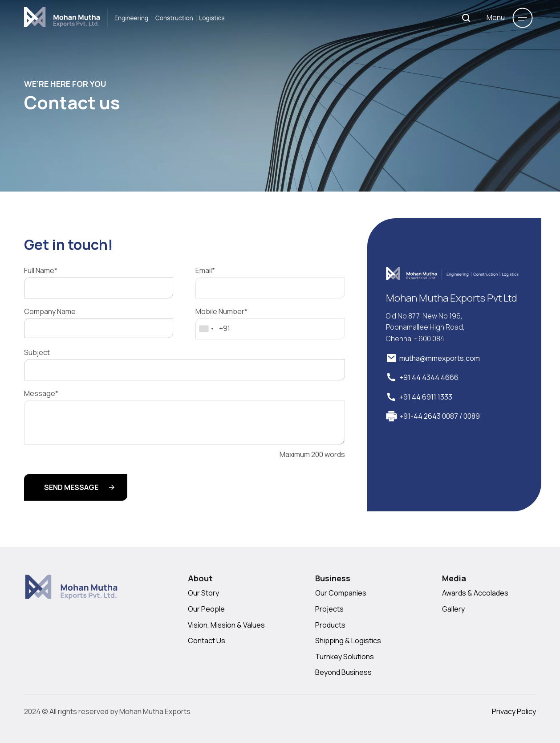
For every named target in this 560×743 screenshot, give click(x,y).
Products (330, 625)
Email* (205, 271)
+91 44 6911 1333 (426, 397)
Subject (37, 353)
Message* (41, 394)
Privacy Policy (514, 711)
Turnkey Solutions (345, 657)
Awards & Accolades (475, 593)
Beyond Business (343, 672)
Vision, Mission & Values (226, 625)
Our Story (203, 593)
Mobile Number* (221, 312)
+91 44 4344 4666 (429, 377)
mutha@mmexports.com (440, 358)
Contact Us (207, 641)
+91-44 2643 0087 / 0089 (440, 416)
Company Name (50, 312)
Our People (206, 609)
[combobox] (206, 329)
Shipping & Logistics (348, 641)
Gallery (453, 609)
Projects (329, 609)
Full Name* (41, 271)
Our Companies (341, 593)
